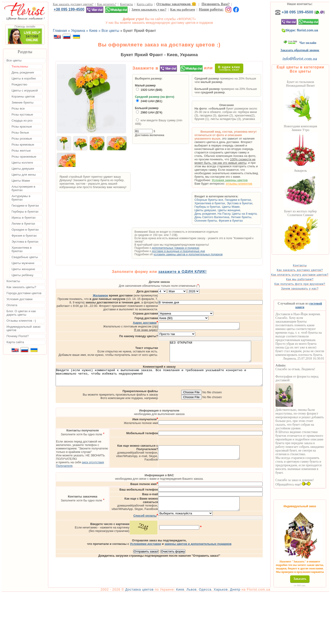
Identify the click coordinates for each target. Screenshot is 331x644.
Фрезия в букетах (238, 221)
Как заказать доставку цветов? (73, 4)
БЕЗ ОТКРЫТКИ (230, 344)
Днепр (248, 640)
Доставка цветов (153, 640)
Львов (205, 640)
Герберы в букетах (215, 207)
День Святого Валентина (219, 217)
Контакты (126, 4)
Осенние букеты (213, 221)
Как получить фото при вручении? (307, 293)
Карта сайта (145, 4)
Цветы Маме (238, 207)
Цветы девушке (213, 210)
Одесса (218, 640)
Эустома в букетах (247, 203)
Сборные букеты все (216, 200)
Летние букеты (248, 217)
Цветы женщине (236, 210)
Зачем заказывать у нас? (149, 10)
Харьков (234, 640)
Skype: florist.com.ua (307, 35)
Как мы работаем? (307, 287)
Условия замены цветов (237, 180)
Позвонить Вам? (216, 4)
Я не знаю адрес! (165, 320)
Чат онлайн (307, 47)
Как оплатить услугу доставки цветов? (307, 281)
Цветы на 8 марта (252, 214)
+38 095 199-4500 (69, 9)
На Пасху (231, 214)
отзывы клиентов (246, 184)
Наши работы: (211, 9)
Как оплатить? (107, 4)
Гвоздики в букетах (245, 200)
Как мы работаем (183, 10)
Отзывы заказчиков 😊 (176, 4)
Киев (193, 640)
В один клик (233, 68)
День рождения (212, 214)
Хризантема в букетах (217, 203)
